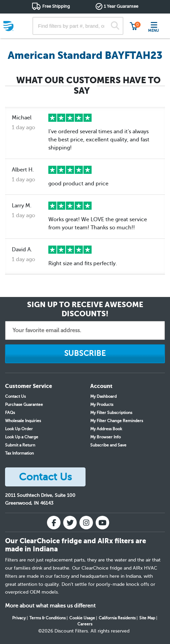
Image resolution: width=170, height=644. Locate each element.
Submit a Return (20, 445)
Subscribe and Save (108, 445)
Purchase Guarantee (24, 405)
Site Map (147, 618)
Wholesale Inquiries (23, 421)
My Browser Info (105, 437)
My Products (102, 405)
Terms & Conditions (47, 618)
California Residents (117, 618)
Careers (85, 624)
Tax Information (19, 453)
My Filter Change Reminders (117, 421)
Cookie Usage (82, 618)
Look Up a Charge (22, 437)
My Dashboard (103, 396)
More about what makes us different (50, 606)
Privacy (19, 618)
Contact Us (15, 396)
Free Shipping (56, 6)
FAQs (10, 413)
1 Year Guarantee (121, 6)
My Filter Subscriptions (111, 413)
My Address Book (106, 429)
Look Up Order (19, 429)
